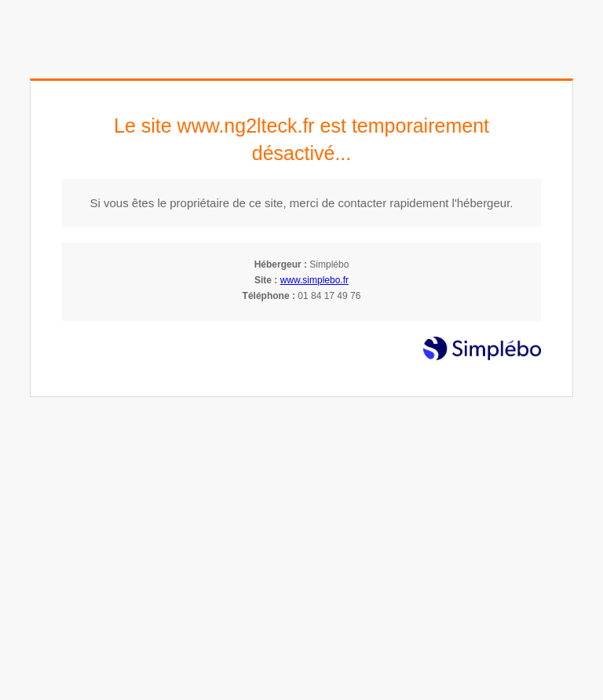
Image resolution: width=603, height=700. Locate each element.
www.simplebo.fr (314, 280)
